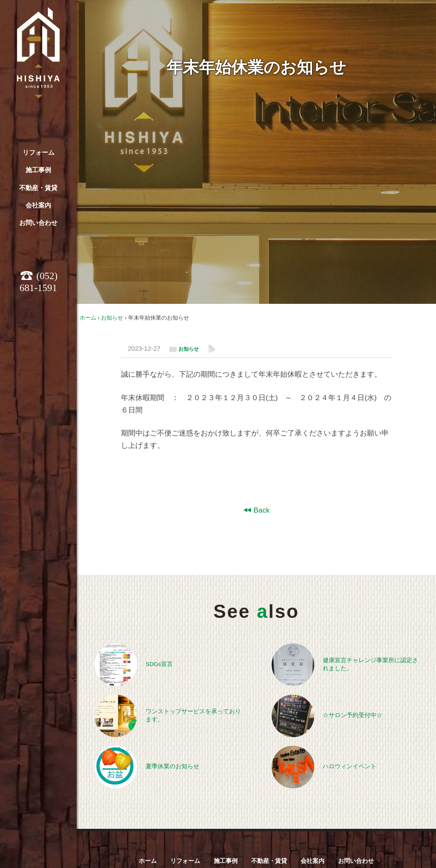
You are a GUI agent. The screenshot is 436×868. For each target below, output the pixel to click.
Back (261, 510)
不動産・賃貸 (38, 188)
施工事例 (38, 170)
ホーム (88, 318)
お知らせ (112, 318)
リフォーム (39, 152)
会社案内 (38, 205)
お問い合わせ (38, 223)
